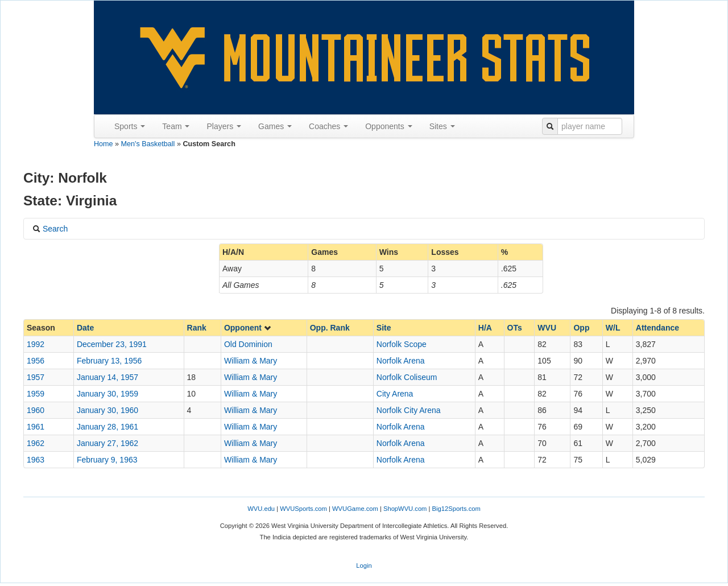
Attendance (657, 328)
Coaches (328, 126)
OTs (515, 328)
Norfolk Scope (402, 344)
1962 (36, 443)
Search (50, 229)
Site (384, 328)
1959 (36, 394)
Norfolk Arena (401, 361)
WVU (547, 328)
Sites (442, 126)
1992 (36, 344)
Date (85, 328)
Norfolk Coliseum (407, 377)
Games (275, 126)
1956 (36, 361)
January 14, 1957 (107, 377)
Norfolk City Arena (409, 410)
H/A (485, 328)
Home (104, 144)
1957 (36, 377)
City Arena (395, 394)
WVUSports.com (303, 509)
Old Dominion (248, 344)
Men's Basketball (148, 144)
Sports (130, 126)
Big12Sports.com (456, 509)
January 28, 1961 (107, 427)
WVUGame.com (355, 509)
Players (224, 126)
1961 (36, 427)
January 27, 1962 (107, 443)
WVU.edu (261, 509)
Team (176, 126)
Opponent (248, 328)
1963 (36, 460)
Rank (197, 328)
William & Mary (251, 361)
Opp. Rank (330, 328)
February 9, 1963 (107, 460)
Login (364, 566)
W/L (613, 328)
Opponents (388, 126)
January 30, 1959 (107, 394)
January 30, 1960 (107, 410)
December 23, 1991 (112, 344)
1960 (36, 410)
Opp (581, 328)
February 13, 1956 (109, 361)
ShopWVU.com (405, 509)
